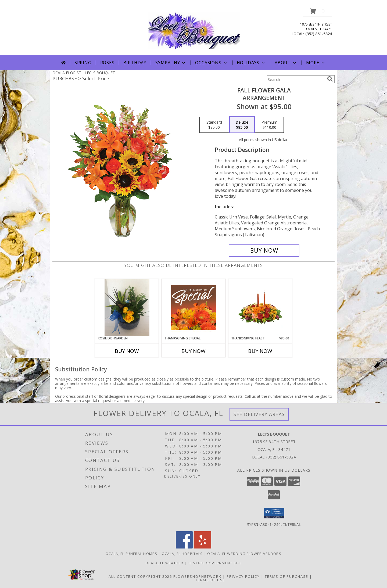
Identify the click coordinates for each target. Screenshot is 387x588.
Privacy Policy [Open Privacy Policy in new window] (243, 576)
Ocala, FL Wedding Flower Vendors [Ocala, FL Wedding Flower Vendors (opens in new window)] (244, 553)
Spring (83, 63)
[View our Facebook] (184, 547)
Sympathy (171, 63)
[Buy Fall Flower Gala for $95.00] (264, 250)
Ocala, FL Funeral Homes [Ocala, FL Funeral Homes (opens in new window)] (131, 553)
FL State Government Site (215, 563)
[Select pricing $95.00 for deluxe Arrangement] (242, 125)
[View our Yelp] (203, 547)
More (316, 63)
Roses (107, 63)
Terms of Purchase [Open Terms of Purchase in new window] (286, 576)
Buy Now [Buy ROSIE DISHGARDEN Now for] (127, 351)
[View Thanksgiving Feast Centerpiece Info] (260, 307)
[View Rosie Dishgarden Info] (127, 307)
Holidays (251, 63)
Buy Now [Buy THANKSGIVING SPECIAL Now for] (193, 351)
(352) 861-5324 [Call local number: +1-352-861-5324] (319, 34)
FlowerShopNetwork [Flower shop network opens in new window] (197, 576)
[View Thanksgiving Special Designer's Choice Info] (194, 307)
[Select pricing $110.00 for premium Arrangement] (269, 125)
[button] (317, 11)
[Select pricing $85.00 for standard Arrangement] (214, 125)
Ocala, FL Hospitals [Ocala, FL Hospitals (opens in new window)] (182, 553)
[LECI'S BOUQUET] (194, 31)
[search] (330, 79)
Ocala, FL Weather (164, 563)
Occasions (211, 63)
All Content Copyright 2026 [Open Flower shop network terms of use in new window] (140, 576)
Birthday (135, 63)
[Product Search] (296, 79)
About (286, 63)
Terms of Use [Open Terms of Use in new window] (210, 580)
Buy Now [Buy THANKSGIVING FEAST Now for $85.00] (260, 351)
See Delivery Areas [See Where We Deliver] (259, 414)
